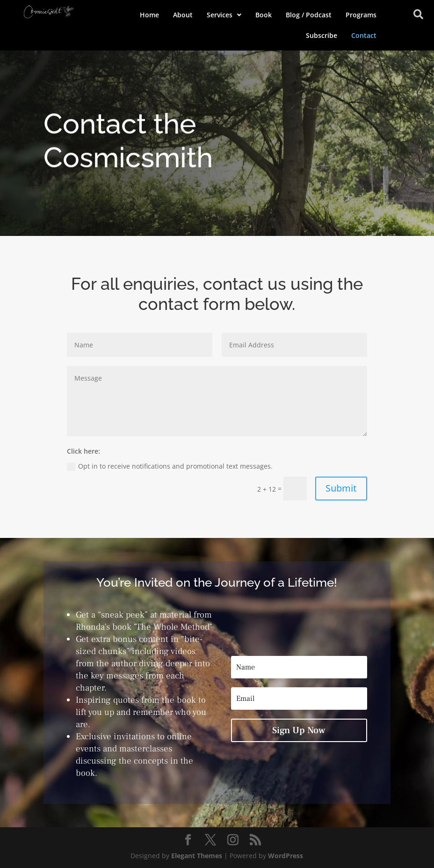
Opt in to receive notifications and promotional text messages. (170, 466)
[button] (224, 15)
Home (149, 15)
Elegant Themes (197, 856)
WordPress (286, 856)
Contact (364, 35)
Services (224, 15)
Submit (341, 488)
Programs (361, 15)
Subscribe (322, 35)
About (183, 15)
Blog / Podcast (309, 15)
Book (264, 15)
